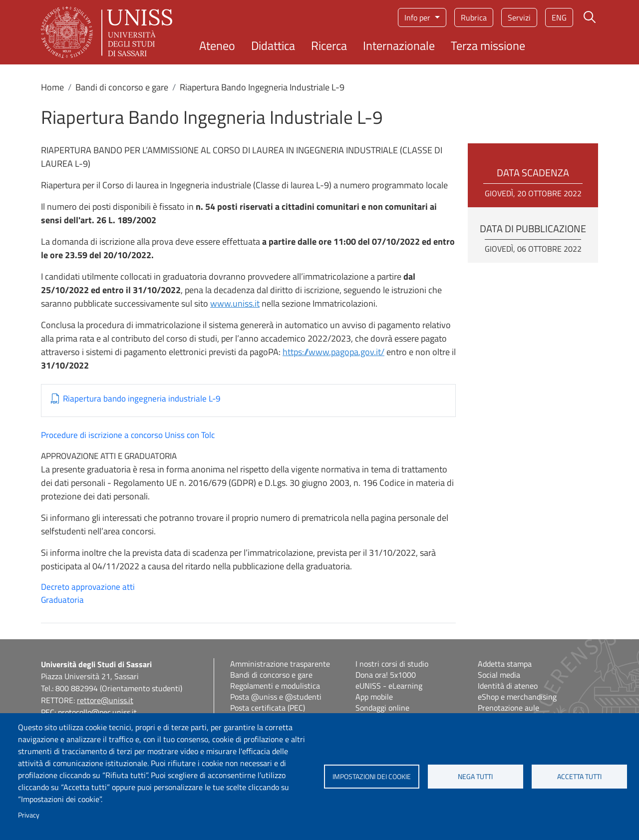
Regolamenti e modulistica (275, 686)
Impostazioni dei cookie (372, 777)
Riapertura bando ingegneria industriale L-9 (142, 399)
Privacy (29, 815)
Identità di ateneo (508, 686)
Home (52, 87)
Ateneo (217, 45)
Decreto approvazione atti (88, 587)
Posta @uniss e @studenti (276, 697)
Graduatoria (62, 600)
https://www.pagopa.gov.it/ (333, 352)
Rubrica (474, 17)
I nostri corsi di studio (392, 664)
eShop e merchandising (517, 697)
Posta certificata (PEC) (268, 708)
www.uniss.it (235, 303)
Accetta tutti (579, 777)
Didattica (273, 45)
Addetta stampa (505, 664)
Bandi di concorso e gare (122, 87)
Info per (418, 17)
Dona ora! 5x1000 (386, 675)
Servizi (519, 17)
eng (559, 17)
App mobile (374, 697)
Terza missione (488, 45)
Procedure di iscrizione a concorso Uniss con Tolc (128, 435)
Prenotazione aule (508, 708)
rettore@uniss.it (105, 700)
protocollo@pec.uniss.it (97, 712)
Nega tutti (475, 777)
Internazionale (399, 45)
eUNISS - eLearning (389, 686)
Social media (499, 675)
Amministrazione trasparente (280, 664)
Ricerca (329, 45)
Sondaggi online (382, 708)
